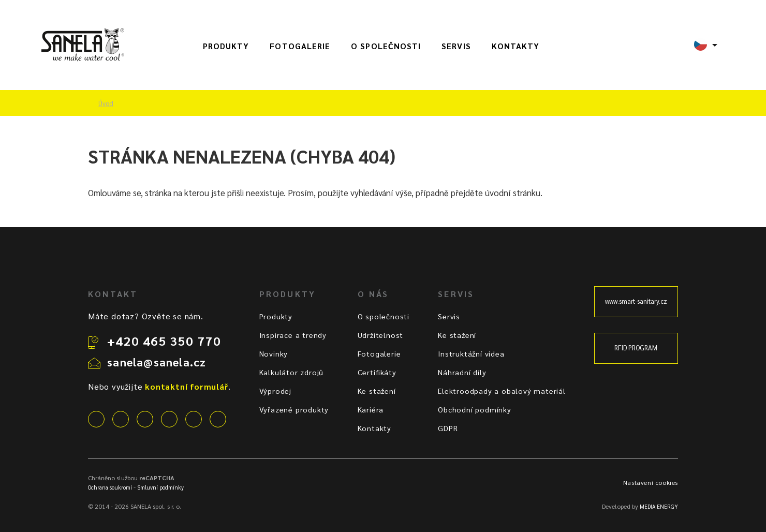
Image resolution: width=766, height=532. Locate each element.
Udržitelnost (381, 335)
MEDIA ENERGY (659, 506)
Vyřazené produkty (294, 409)
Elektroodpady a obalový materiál (502, 391)
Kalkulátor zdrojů (292, 372)
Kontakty (516, 46)
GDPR (448, 428)
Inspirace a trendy (293, 335)
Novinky (274, 353)
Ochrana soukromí (110, 487)
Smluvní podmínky (160, 487)
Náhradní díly (462, 372)
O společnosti (386, 46)
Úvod (106, 104)
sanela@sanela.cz (157, 362)
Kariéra (371, 409)
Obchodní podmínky (475, 409)
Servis (456, 46)
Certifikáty (377, 372)
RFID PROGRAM (636, 348)
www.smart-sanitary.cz (636, 301)
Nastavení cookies (651, 482)
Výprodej (275, 391)
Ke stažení (377, 391)
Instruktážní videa (471, 353)
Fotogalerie (300, 46)
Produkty (226, 46)
